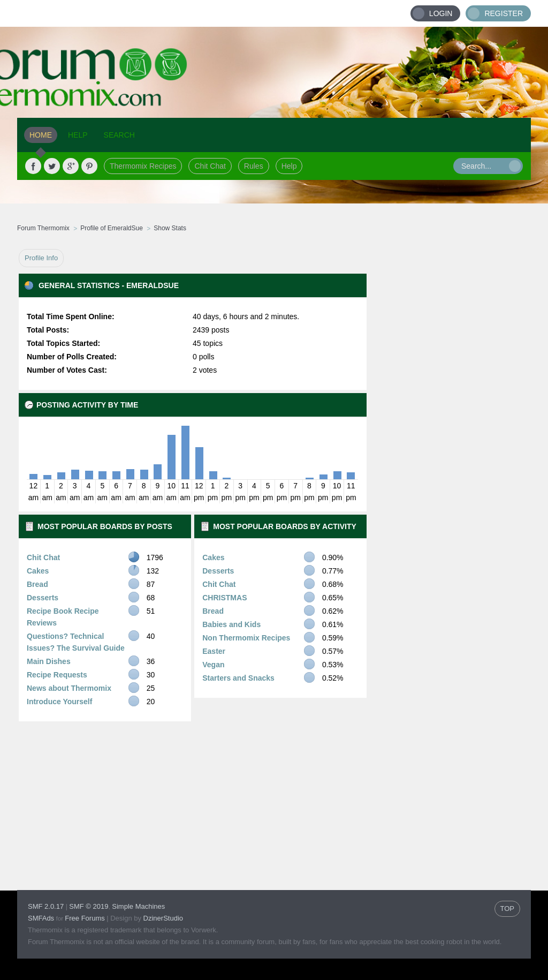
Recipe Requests (57, 675)
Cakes (38, 571)
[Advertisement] (449, 410)
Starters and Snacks (238, 678)
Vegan (213, 665)
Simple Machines (138, 906)
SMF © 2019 (89, 906)
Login (441, 13)
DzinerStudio (163, 918)
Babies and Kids (231, 624)
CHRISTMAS (224, 598)
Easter (214, 651)
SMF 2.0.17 (46, 906)
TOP (508, 909)
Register (504, 13)
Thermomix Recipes (143, 166)
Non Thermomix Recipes (246, 638)
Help (289, 166)
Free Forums (85, 918)
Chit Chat (210, 166)
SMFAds (41, 918)
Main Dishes (49, 661)
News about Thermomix (69, 688)
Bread (37, 584)
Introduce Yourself (59, 702)
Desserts (43, 598)
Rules (254, 166)
